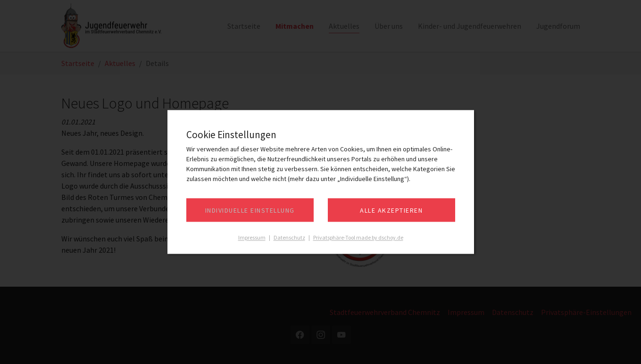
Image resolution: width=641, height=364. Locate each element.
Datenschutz (289, 238)
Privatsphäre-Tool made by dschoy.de (358, 238)
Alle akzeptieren (391, 211)
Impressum (252, 238)
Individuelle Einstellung (250, 211)
